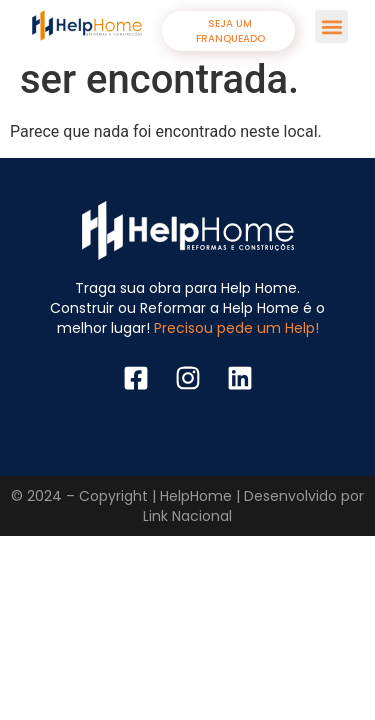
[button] (331, 26)
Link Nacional (187, 516)
